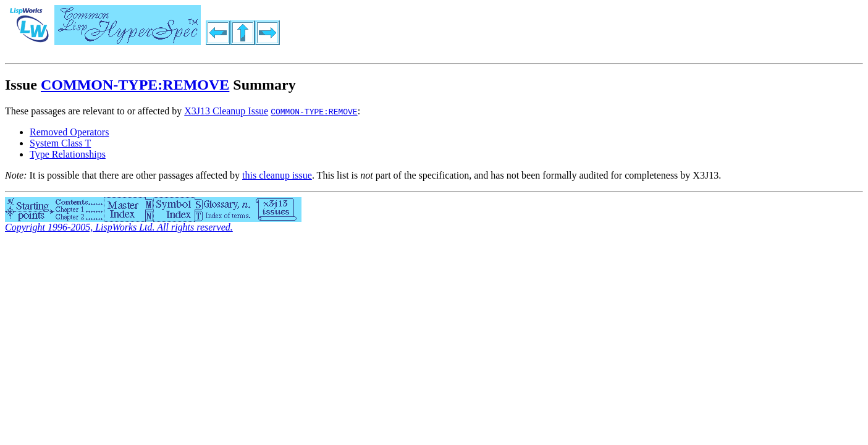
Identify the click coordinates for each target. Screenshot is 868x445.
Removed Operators (69, 132)
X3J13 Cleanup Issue (226, 111)
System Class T (60, 143)
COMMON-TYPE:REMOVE (135, 85)
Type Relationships (68, 154)
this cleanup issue (277, 175)
